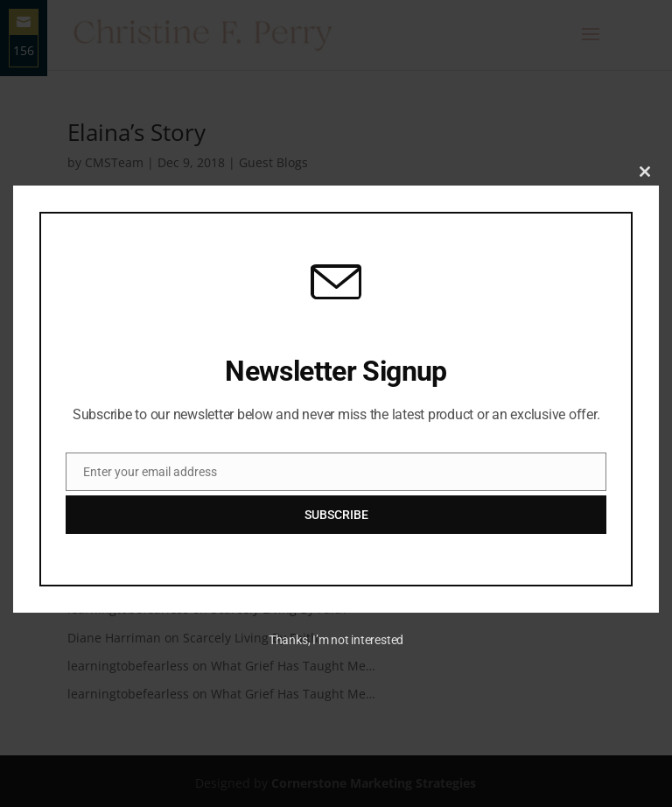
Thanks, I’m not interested (336, 640)
